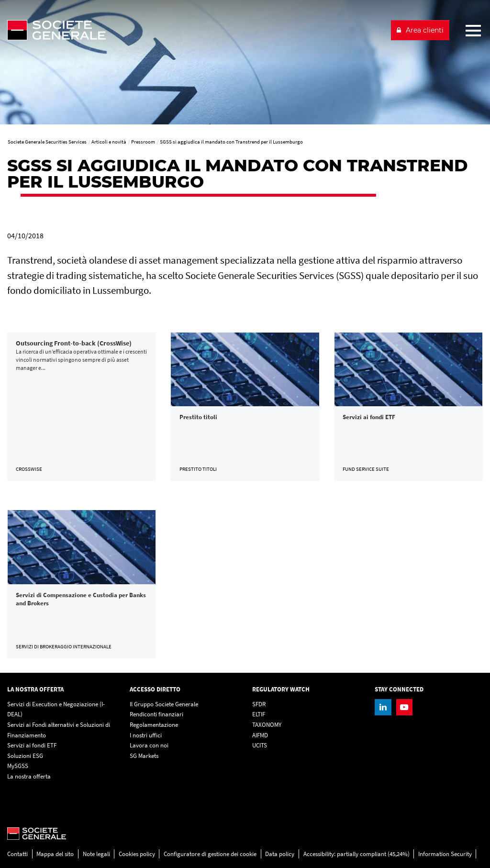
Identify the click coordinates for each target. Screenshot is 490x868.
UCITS (260, 745)
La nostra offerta (29, 776)
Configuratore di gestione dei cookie (210, 854)
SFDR (259, 704)
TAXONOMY (267, 725)
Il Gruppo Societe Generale (164, 704)
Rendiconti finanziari (156, 714)
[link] (82, 406)
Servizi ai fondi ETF (32, 745)
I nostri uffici (146, 735)
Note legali (96, 854)
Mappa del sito (55, 854)
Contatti (17, 854)
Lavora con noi (149, 745)
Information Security (445, 854)
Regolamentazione (154, 725)
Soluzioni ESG (25, 756)
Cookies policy (137, 854)
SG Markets (144, 756)
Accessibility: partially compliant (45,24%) (356, 854)
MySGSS (18, 766)
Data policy (280, 854)
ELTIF (259, 714)
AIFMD (260, 735)
